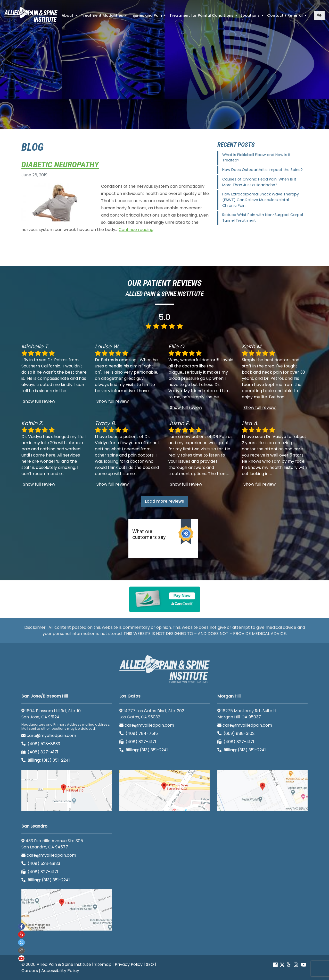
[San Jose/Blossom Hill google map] (67, 790)
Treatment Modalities (104, 17)
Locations (253, 17)
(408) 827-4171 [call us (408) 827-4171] (40, 752)
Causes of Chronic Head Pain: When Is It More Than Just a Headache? (259, 182)
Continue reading (136, 230)
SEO (150, 964)
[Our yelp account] (289, 965)
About (70, 17)
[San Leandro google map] (67, 910)
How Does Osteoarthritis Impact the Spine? (262, 170)
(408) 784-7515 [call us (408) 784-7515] (139, 733)
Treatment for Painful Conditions (204, 17)
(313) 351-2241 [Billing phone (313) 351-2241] (46, 760)
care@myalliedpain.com (49, 736)
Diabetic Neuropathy (60, 165)
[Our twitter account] (21, 942)
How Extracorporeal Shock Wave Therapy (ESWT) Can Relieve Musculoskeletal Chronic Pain (261, 200)
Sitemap (103, 964)
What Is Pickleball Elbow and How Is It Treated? (256, 158)
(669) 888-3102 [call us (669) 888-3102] (236, 733)
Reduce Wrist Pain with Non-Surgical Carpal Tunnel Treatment (263, 218)
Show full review (39, 401)
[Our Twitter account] (282, 965)
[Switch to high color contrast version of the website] (319, 15)
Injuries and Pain (149, 17)
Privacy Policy (129, 964)
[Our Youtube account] (304, 965)
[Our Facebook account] (276, 965)
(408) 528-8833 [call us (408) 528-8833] (41, 744)
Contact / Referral (287, 17)
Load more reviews (164, 501)
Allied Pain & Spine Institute (64, 964)
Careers (30, 971)
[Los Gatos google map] (164, 790)
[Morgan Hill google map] (262, 790)
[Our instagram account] (296, 965)
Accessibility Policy (60, 971)
